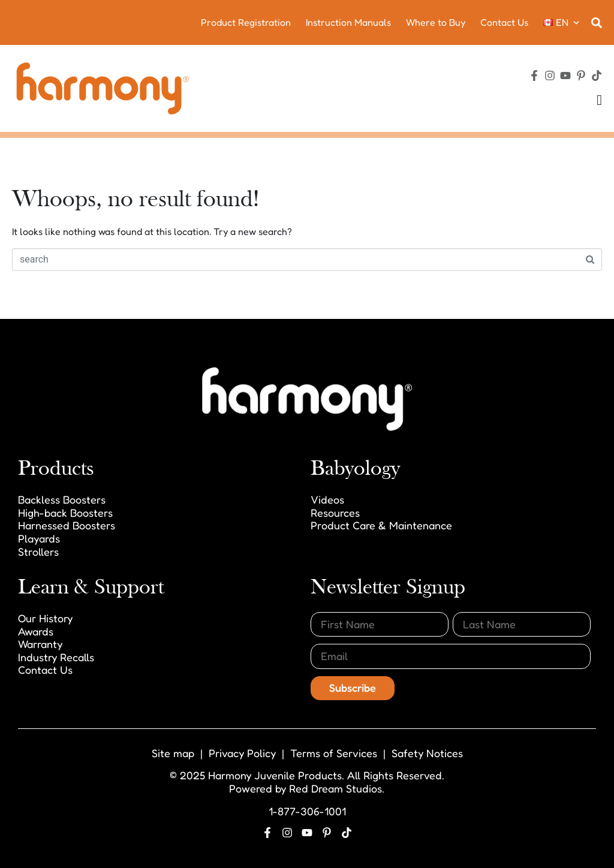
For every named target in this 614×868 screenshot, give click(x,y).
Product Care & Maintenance (381, 525)
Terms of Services (334, 753)
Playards (39, 538)
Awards (36, 631)
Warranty (40, 644)
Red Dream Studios (335, 788)
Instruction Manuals (348, 22)
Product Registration (246, 22)
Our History (45, 618)
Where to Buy (436, 22)
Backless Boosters (62, 499)
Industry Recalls (56, 657)
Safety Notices (427, 753)
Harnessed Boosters (67, 525)
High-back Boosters (65, 513)
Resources (335, 513)
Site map (173, 753)
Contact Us (504, 22)
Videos (327, 499)
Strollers (38, 551)
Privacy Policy (242, 753)
